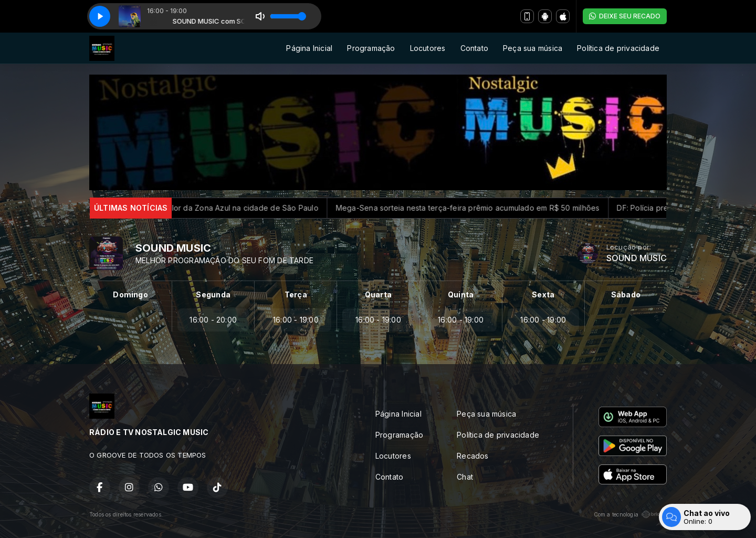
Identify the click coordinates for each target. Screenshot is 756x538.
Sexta (543, 294)
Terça (296, 294)
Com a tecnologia (630, 514)
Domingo (130, 294)
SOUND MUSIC (637, 258)
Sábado (626, 294)
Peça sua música (533, 48)
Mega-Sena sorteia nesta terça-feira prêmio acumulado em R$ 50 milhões (476, 208)
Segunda (213, 294)
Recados (472, 456)
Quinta (461, 294)
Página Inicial (309, 48)
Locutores (428, 48)
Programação (371, 48)
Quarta (378, 294)
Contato (474, 48)
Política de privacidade (618, 48)
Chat (465, 477)
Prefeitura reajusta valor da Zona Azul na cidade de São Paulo (215, 208)
